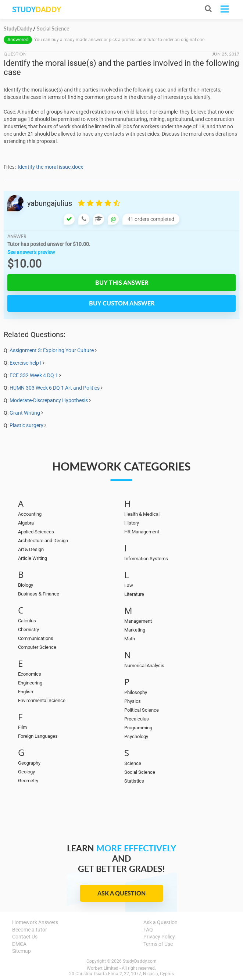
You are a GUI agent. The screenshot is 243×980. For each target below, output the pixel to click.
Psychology (136, 736)
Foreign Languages (38, 736)
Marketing (135, 630)
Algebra (26, 523)
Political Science (142, 710)
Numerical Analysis (144, 666)
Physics (133, 701)
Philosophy (136, 692)
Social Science (140, 772)
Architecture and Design (43, 541)
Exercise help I (26, 363)
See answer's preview (31, 252)
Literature (134, 594)
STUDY (36, 9)
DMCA (19, 944)
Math (130, 639)
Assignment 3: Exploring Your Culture (52, 350)
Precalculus (137, 719)
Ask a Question (121, 893)
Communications (36, 638)
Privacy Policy (159, 937)
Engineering (30, 683)
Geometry (28, 781)
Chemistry (28, 630)
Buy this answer (122, 282)
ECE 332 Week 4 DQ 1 (34, 375)
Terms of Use (158, 944)
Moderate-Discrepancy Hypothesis (49, 400)
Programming (138, 728)
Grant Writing (25, 413)
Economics (30, 674)
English (26, 692)
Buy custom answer (122, 303)
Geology (26, 772)
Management (138, 621)
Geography (29, 763)
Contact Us (25, 937)
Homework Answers (35, 922)
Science (133, 763)
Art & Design (31, 549)
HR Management (142, 532)
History (132, 523)
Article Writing (33, 558)
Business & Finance (39, 594)
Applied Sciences (36, 532)
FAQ (148, 930)
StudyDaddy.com (140, 961)
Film (22, 727)
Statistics (134, 781)
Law (129, 585)
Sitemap (22, 951)
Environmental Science (42, 700)
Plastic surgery (26, 425)
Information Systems (146, 559)
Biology (26, 585)
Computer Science (37, 647)
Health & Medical (142, 514)
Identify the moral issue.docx (50, 167)
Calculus (27, 621)
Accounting (30, 514)
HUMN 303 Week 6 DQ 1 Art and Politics (55, 388)
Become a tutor (30, 930)
